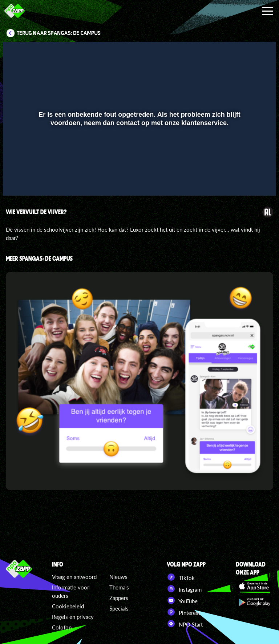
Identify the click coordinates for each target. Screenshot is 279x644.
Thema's (119, 587)
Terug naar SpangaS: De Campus (59, 33)
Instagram (184, 589)
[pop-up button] (246, 180)
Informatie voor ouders (70, 591)
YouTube (182, 600)
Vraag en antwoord (74, 577)
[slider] (139, 165)
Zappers (119, 598)
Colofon (62, 627)
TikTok (181, 577)
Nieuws (118, 577)
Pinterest (183, 612)
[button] (18, 180)
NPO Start (185, 624)
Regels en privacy (73, 617)
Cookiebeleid (68, 606)
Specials (119, 608)
